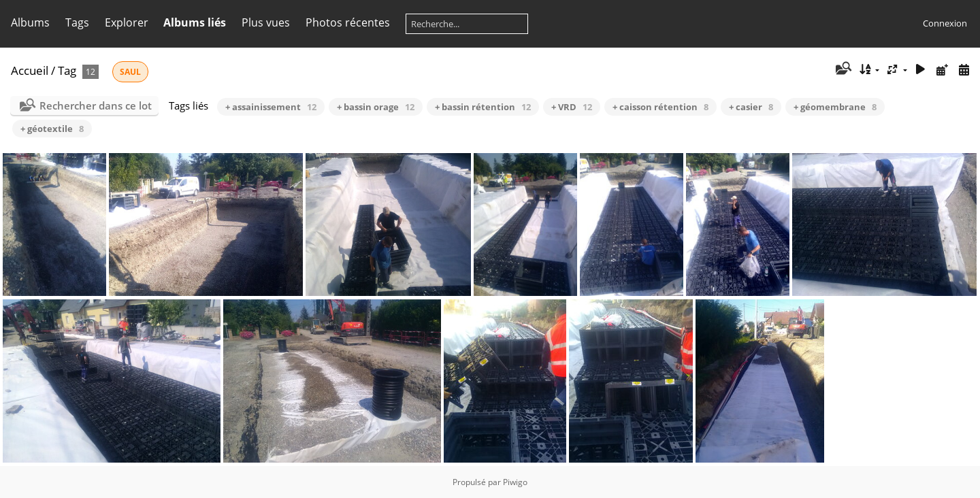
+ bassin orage (376, 107)
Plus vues (266, 22)
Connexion (945, 23)
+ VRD (572, 107)
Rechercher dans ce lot (96, 105)
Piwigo (515, 482)
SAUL (130, 72)
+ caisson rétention (660, 107)
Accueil (30, 70)
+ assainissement (271, 107)
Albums (30, 22)
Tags (77, 22)
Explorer (127, 22)
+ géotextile (52, 129)
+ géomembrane (835, 107)
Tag (67, 70)
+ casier (751, 107)
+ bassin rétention (483, 107)
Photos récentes (348, 22)
